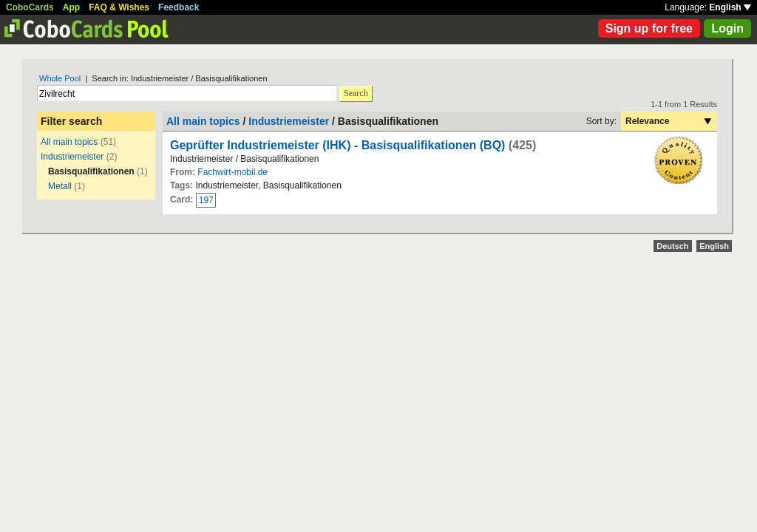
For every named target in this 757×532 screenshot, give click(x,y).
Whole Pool (60, 78)
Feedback (179, 7)
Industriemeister (72, 157)
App (71, 7)
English (730, 7)
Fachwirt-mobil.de (232, 172)
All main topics (69, 142)
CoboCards (30, 7)
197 (206, 200)
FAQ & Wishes (119, 7)
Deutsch (672, 246)
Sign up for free (649, 28)
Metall (60, 186)
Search (356, 93)
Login (727, 28)
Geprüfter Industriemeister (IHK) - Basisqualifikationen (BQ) (337, 145)
